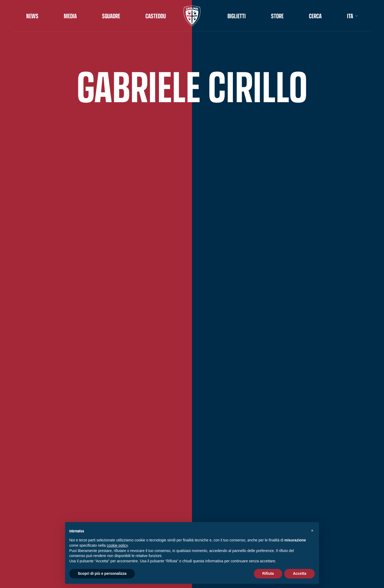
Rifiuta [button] (268, 573)
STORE (277, 16)
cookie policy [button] (117, 545)
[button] (312, 531)
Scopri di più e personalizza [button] (102, 573)
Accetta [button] (300, 573)
